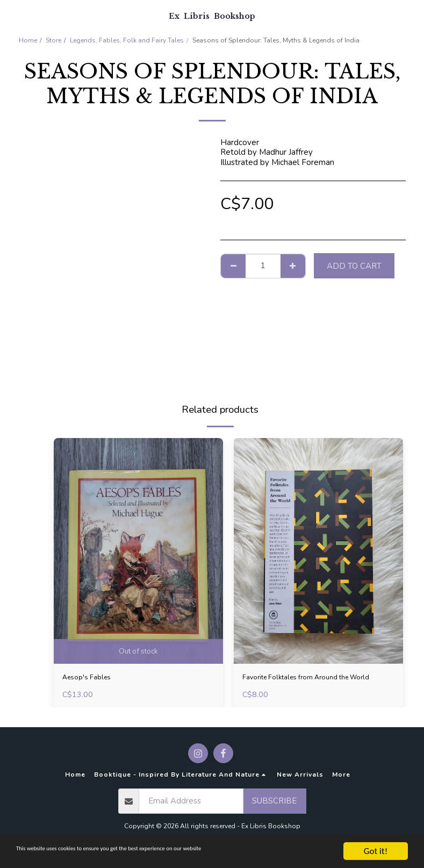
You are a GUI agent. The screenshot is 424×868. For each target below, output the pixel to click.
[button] (12, 15)
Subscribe (274, 807)
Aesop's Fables (91, 678)
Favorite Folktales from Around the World (307, 684)
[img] (138, 551)
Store (53, 40)
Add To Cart (354, 266)
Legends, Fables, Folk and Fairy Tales (127, 40)
